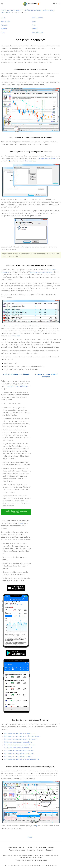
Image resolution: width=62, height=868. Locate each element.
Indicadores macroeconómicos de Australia (19, 751)
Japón (34, 21)
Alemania (4, 25)
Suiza (34, 25)
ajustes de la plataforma (47, 158)
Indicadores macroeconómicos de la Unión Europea (22, 736)
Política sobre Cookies (50, 866)
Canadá (35, 29)
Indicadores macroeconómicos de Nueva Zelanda (21, 759)
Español (54, 3)
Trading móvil (32, 847)
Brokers (40, 850)
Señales (51, 847)
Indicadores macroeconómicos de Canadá (19, 754)
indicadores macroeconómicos (41, 272)
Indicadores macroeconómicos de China (18, 756)
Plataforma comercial (16, 847)
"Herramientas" (30, 161)
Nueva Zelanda (37, 32)
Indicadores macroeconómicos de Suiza (18, 748)
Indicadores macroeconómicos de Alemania (19, 745)
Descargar (31, 850)
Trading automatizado (17, 850)
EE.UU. (3, 18)
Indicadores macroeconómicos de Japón (18, 742)
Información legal (42, 860)
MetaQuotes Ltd (32, 860)
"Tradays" (21, 523)
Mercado (42, 847)
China (3, 32)
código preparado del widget (18, 386)
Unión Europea (37, 18)
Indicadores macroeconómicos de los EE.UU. (20, 733)
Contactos (49, 850)
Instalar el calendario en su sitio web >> (16, 512)
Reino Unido (5, 21)
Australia (4, 29)
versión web (16, 336)
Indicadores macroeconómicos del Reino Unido (21, 739)
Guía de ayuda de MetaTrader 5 (12, 10)
